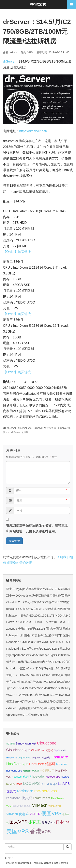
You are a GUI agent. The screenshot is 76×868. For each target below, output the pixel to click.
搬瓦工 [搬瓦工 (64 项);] (35, 822)
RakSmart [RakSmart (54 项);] (42, 798)
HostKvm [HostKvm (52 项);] (47, 770)
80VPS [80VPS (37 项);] (11, 744)
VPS (30, 52)
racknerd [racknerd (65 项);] (25, 791)
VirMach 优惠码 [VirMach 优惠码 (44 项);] (17, 814)
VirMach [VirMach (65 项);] (40, 805)
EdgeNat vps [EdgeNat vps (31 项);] (24, 758)
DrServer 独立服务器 (45, 428)
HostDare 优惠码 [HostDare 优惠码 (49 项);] (42, 764)
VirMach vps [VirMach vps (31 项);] (55, 806)
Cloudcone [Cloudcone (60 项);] (47, 743)
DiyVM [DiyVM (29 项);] (57, 750)
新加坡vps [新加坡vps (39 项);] (48, 822)
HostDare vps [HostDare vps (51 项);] (17, 764)
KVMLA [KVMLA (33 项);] (10, 784)
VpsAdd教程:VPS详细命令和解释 (27, 715)
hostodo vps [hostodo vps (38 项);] (52, 777)
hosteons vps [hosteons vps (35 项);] (14, 771)
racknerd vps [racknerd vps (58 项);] (45, 791)
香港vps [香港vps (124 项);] (40, 831)
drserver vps (25, 428)
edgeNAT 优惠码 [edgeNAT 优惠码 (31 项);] (41, 758)
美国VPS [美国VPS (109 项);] (18, 831)
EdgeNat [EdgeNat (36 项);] (12, 758)
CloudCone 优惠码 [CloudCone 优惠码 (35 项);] (42, 750)
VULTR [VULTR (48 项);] (35, 814)
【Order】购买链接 (17, 252)
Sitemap (63, 863)
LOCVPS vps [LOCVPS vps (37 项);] (49, 784)
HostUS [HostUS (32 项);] (65, 777)
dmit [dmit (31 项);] (63, 750)
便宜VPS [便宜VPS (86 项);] (51, 813)
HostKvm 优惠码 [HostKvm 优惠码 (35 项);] (21, 777)
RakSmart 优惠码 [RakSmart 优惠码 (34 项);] (22, 806)
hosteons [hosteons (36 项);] (62, 764)
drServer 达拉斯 (20, 432)
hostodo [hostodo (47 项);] (38, 776)
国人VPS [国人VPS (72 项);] (18, 822)
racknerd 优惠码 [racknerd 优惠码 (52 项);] (19, 798)
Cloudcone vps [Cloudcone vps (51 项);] (18, 750)
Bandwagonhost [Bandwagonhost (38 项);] (26, 743)
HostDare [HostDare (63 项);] (59, 757)
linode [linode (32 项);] (19, 784)
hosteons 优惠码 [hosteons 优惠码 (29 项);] (31, 771)
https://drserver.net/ (33, 131)
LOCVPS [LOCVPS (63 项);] (31, 783)
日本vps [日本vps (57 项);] (63, 822)
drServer (9, 61)
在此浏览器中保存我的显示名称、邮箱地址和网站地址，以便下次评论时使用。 (37, 528)
